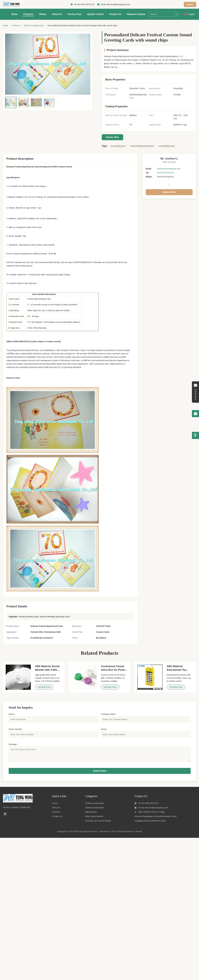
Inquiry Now (112, 137)
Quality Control (95, 14)
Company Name (108, 714)
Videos (43, 14)
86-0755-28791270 (86, 4)
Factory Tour (75, 14)
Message (13, 744)
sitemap (139, 834)
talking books (91, 814)
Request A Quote (136, 14)
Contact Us (115, 14)
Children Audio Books (95, 805)
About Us (57, 14)
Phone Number (15, 729)
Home (14, 14)
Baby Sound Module (94, 818)
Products (28, 14)
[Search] (177, 14)
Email (104, 729)
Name (12, 714)
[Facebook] (5, 816)
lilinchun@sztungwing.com (118, 4)
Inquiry (190, 4)
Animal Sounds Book (94, 810)
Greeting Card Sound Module (98, 823)
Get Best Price (44, 687)
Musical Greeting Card (34, 25)
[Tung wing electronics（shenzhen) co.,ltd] (18, 804)
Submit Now (100, 773)
